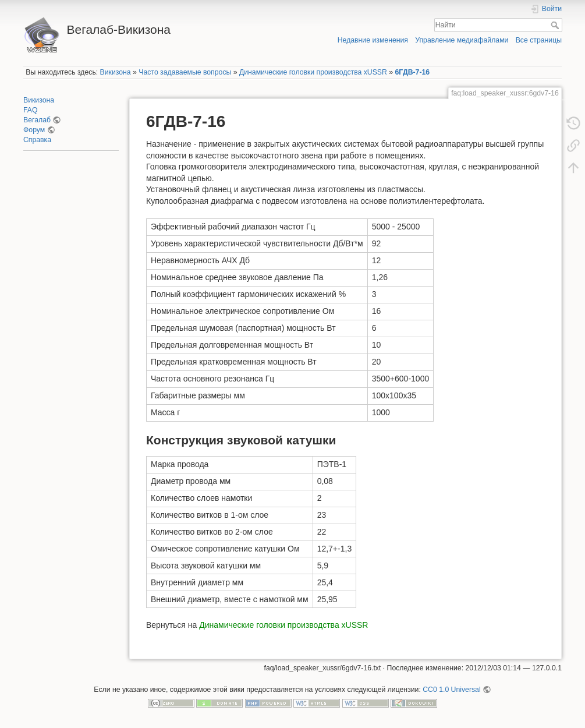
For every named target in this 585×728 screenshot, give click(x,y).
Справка (37, 140)
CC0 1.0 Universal (451, 690)
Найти (556, 25)
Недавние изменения (373, 40)
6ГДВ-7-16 (413, 72)
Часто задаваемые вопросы (185, 72)
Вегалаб (37, 120)
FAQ (31, 110)
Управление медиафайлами (462, 40)
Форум (34, 130)
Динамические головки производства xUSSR (313, 72)
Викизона (116, 72)
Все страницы (539, 40)
